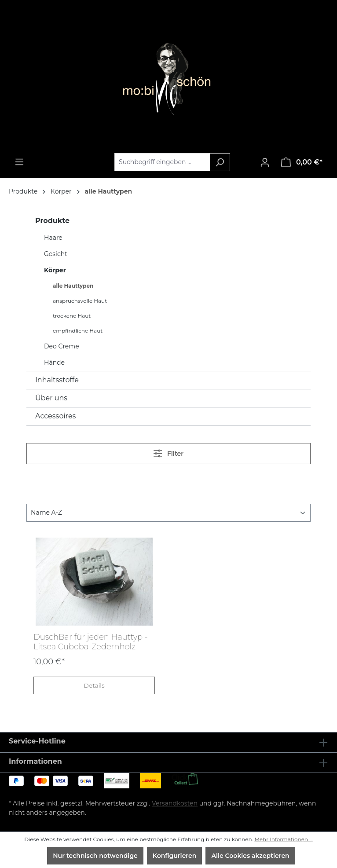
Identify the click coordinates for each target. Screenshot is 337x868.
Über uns (51, 398)
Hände (54, 363)
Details (94, 685)
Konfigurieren (175, 856)
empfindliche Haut (78, 331)
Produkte (52, 221)
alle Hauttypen (73, 286)
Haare (53, 238)
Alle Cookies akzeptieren (250, 856)
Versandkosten (175, 803)
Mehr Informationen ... (283, 839)
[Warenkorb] (302, 162)
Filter (168, 453)
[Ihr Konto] (265, 162)
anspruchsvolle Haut (80, 301)
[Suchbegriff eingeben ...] (162, 162)
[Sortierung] (168, 513)
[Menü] (19, 162)
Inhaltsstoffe (57, 380)
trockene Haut (72, 316)
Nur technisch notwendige (95, 856)
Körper (55, 270)
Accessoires (55, 416)
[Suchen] (220, 162)
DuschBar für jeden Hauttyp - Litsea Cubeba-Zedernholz (91, 642)
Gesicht (56, 254)
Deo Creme (62, 346)
